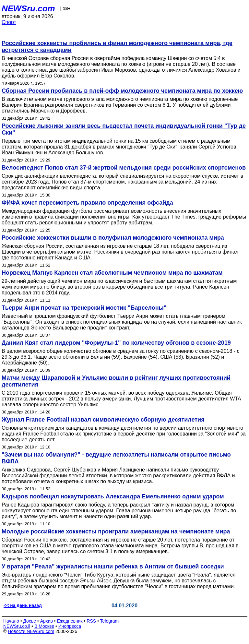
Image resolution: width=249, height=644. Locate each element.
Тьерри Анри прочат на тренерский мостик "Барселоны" (84, 308)
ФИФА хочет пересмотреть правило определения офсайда (87, 203)
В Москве (44, 626)
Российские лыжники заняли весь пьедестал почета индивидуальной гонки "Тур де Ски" (124, 129)
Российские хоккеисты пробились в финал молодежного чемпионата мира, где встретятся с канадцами (117, 47)
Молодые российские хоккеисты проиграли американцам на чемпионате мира (116, 531)
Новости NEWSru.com (31, 631)
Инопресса (70, 626)
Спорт (9, 22)
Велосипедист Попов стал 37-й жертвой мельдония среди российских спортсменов (124, 168)
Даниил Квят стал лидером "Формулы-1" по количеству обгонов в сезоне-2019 (116, 343)
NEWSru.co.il (17, 626)
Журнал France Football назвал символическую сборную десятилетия (103, 420)
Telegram (110, 621)
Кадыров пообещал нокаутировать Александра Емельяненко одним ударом (113, 496)
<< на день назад (23, 605)
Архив (47, 621)
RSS (91, 621)
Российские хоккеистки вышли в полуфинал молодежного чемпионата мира (113, 238)
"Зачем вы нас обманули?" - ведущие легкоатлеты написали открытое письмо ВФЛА (116, 458)
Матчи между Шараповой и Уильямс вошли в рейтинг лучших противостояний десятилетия (116, 381)
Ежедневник (70, 621)
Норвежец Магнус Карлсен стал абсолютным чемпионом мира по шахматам (112, 273)
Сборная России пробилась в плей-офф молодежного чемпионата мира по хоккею (122, 91)
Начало (11, 621)
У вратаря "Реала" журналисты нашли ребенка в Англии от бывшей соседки (113, 566)
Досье (30, 621)
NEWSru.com (28, 8)
